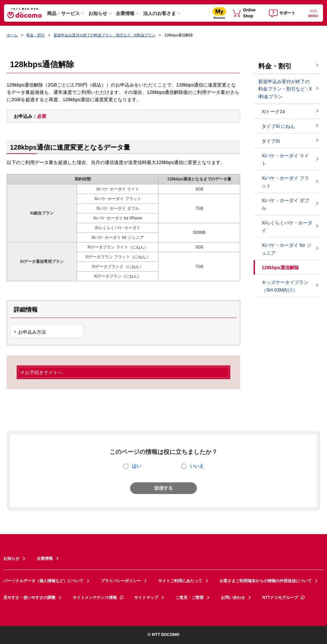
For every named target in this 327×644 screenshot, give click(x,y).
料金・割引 (36, 35)
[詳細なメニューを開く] (313, 13)
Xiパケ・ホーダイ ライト (285, 159)
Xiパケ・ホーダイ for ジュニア (286, 249)
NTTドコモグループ (284, 598)
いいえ (197, 466)
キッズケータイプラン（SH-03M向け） (285, 286)
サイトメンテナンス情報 (98, 598)
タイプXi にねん (278, 126)
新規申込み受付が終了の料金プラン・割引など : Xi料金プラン (105, 35)
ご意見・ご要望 (190, 598)
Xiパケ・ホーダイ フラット (285, 182)
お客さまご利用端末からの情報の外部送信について (266, 581)
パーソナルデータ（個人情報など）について (43, 581)
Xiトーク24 (273, 112)
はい (136, 466)
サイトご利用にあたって (180, 581)
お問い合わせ (233, 598)
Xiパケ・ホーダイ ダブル (285, 204)
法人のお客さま (159, 13)
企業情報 (125, 13)
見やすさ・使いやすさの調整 (29, 598)
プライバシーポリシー (121, 581)
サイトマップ (146, 598)
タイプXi (271, 141)
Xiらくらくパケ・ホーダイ (287, 227)
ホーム (12, 35)
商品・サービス (63, 13)
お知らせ (98, 13)
